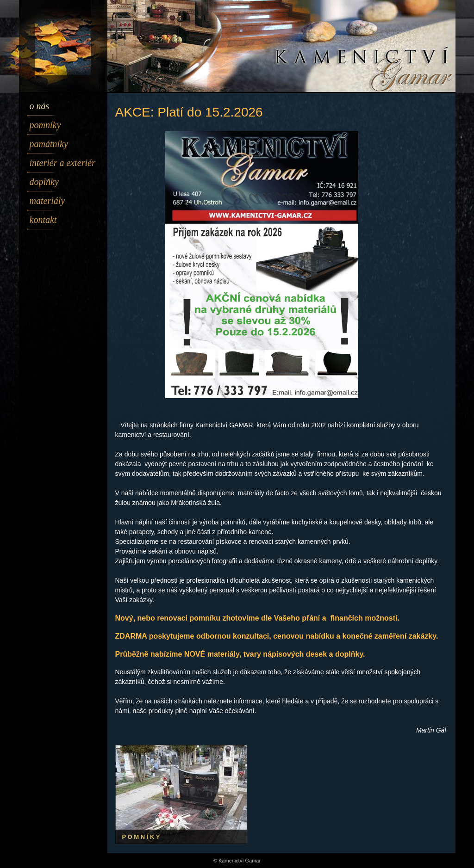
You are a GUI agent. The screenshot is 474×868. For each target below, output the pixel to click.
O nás (40, 106)
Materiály (47, 201)
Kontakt (43, 220)
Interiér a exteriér (62, 163)
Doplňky (44, 182)
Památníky (49, 144)
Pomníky (45, 125)
